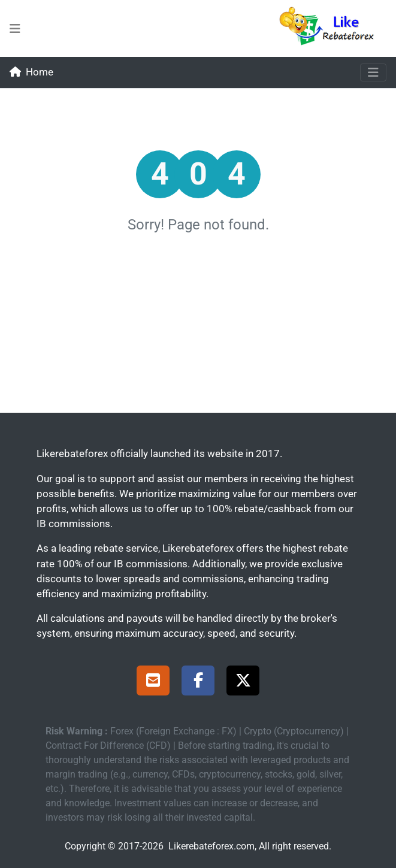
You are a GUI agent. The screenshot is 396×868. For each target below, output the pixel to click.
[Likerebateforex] (332, 28)
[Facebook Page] (198, 682)
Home (31, 72)
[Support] (153, 682)
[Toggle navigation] (373, 72)
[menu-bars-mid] (15, 29)
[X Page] (243, 682)
